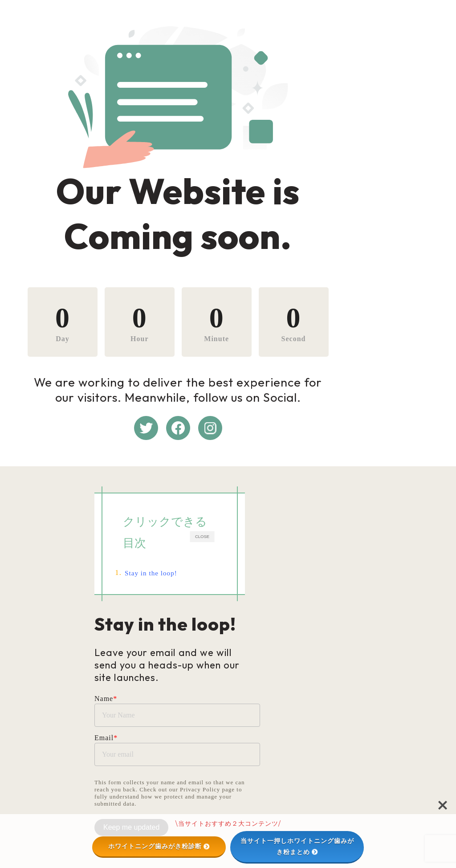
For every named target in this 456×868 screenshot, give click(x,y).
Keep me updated (131, 809)
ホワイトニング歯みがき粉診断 (159, 846)
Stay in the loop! (159, 580)
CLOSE (319, 551)
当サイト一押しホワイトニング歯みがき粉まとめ (297, 846)
